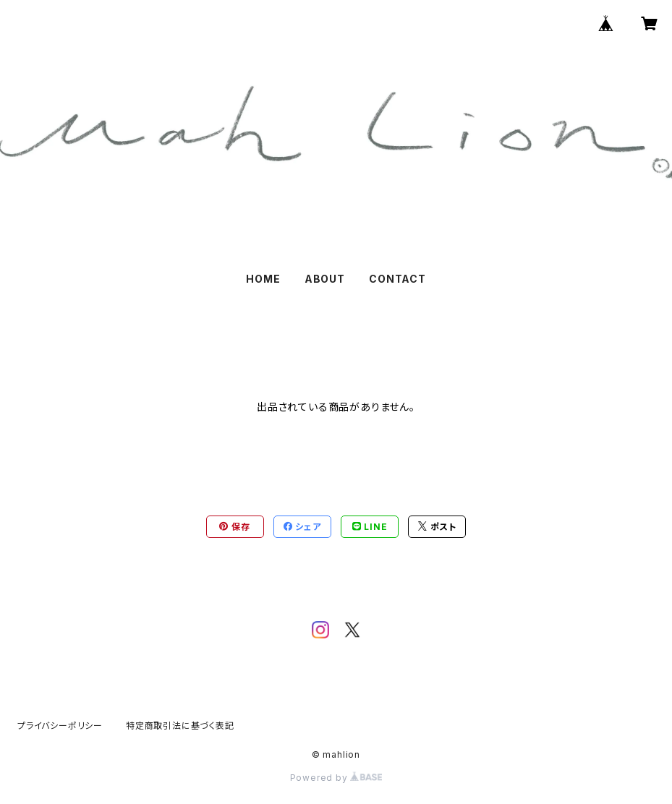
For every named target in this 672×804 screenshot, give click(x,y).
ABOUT (325, 279)
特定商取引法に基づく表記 (180, 726)
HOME (263, 279)
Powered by (336, 778)
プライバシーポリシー (60, 726)
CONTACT (397, 279)
